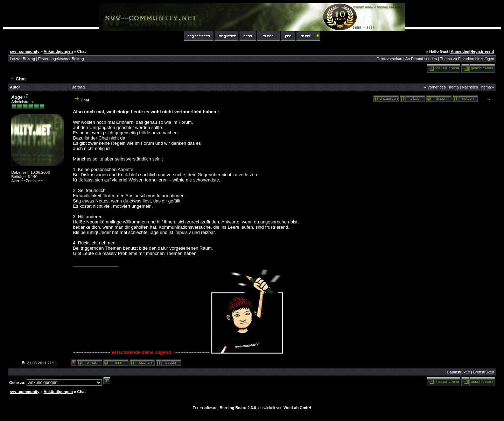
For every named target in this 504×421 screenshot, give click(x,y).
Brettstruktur (484, 372)
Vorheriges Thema (443, 87)
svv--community (24, 51)
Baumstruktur (458, 372)
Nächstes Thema (477, 87)
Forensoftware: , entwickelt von (252, 408)
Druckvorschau (389, 59)
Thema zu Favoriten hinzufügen (467, 59)
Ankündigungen (58, 51)
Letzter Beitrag (22, 59)
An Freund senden (421, 59)
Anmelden (460, 51)
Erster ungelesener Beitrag (61, 59)
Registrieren (482, 51)
